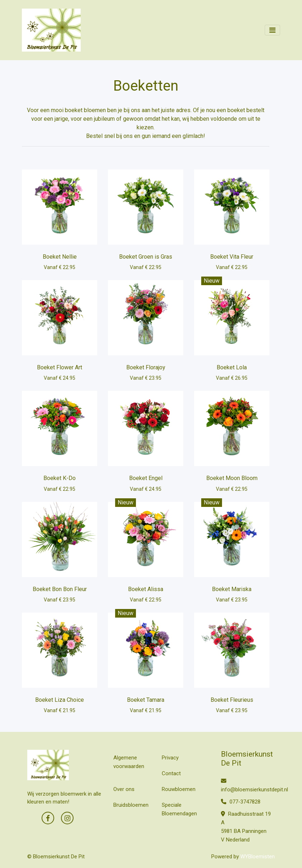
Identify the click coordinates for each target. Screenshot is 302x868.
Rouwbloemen (179, 789)
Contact (171, 773)
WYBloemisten (258, 857)
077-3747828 (241, 802)
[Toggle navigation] (272, 30)
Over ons (124, 789)
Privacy (170, 758)
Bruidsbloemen (131, 805)
